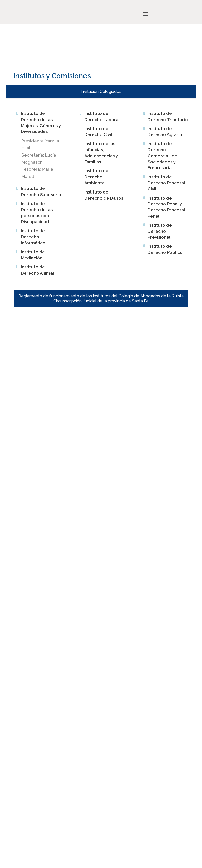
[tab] (101, 92)
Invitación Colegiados (101, 92)
